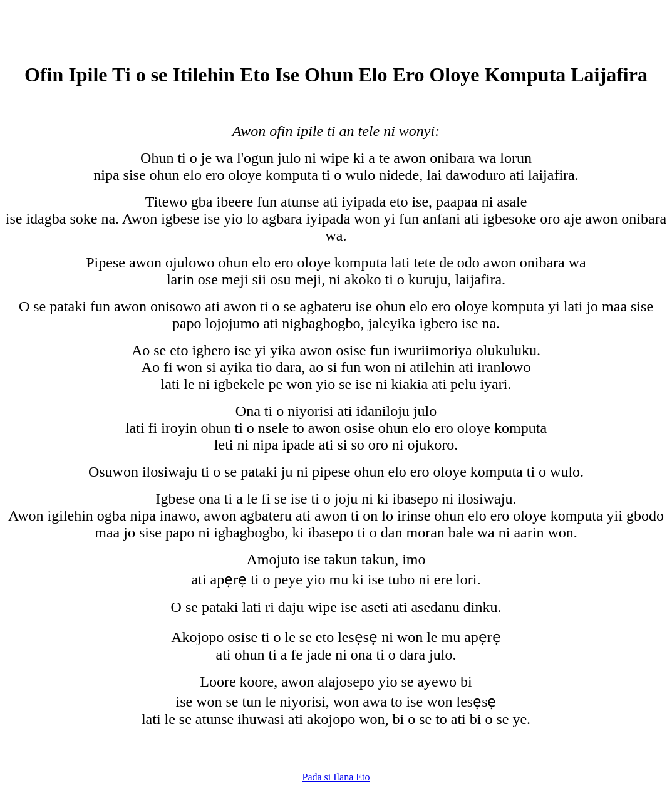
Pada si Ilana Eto (336, 777)
